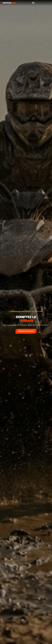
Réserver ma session (26, 331)
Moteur (10, 3)
